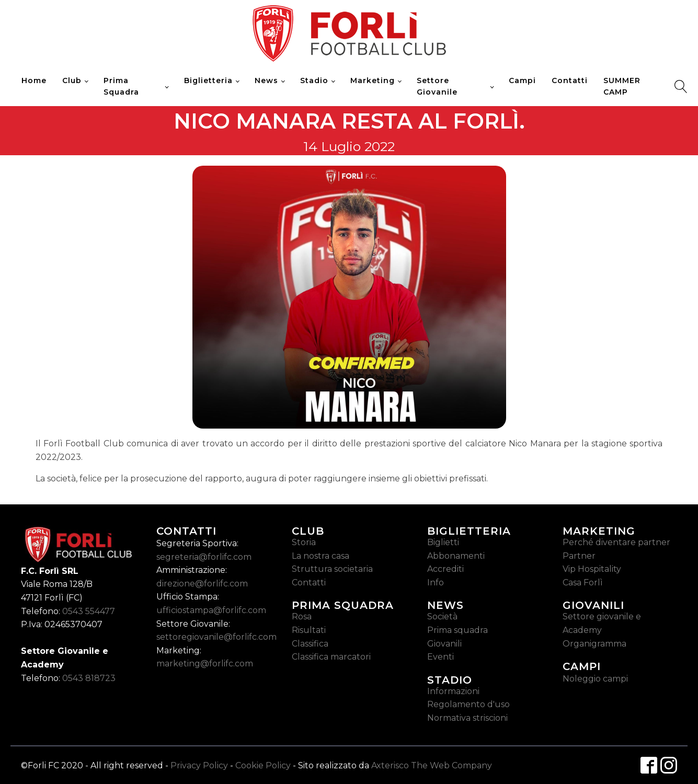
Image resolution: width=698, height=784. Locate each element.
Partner (579, 556)
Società (442, 616)
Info (436, 583)
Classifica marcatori (331, 657)
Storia (304, 542)
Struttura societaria (332, 569)
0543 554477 (89, 611)
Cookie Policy (263, 765)
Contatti (570, 80)
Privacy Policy (199, 765)
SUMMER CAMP (622, 86)
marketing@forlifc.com (205, 664)
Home (34, 80)
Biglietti (443, 542)
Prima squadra (457, 630)
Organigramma (594, 644)
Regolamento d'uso (468, 704)
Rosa (302, 616)
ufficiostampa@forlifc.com (211, 610)
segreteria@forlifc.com (204, 557)
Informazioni (453, 691)
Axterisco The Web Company (432, 765)
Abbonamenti (456, 556)
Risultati (309, 630)
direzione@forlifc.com (202, 584)
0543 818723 (89, 678)
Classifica (310, 644)
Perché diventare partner (616, 542)
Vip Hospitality (592, 569)
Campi (522, 80)
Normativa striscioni (467, 718)
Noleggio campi (595, 679)
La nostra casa (321, 556)
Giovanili (444, 644)
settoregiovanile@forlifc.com (216, 637)
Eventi (440, 657)
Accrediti (445, 569)
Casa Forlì (583, 583)
